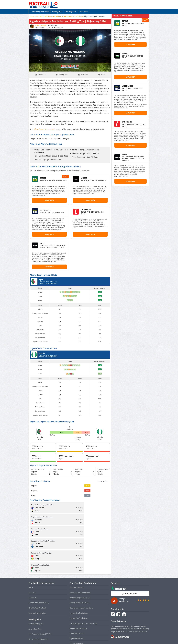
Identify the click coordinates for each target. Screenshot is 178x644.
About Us (32, 556)
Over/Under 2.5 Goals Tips (38, 603)
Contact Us (33, 561)
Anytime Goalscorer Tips (38, 618)
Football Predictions (40, 12)
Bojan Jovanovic (41, 25)
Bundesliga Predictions (78, 592)
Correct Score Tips (35, 613)
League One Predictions (79, 577)
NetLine (144, 595)
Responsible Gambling (37, 577)
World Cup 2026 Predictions (80, 556)
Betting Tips (57, 12)
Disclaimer (103, 637)
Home (32, 16)
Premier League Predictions (80, 561)
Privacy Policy (93, 637)
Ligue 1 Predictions (77, 603)
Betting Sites (71, 12)
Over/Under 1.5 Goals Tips (38, 608)
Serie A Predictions (77, 597)
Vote (87, 486)
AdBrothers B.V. (99, 641)
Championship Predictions (80, 567)
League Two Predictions (79, 582)
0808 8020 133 (126, 595)
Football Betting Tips (36, 588)
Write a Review (130, 558)
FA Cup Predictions (77, 608)
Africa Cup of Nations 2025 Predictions (68, 16)
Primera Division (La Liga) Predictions (83, 587)
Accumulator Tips (35, 593)
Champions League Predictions (81, 572)
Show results (102, 481)
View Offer (49, 200)
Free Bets (84, 12)
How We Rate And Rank (37, 572)
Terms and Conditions (79, 637)
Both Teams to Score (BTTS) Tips (40, 598)
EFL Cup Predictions (77, 613)
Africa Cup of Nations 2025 (45, 129)
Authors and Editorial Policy (39, 567)
